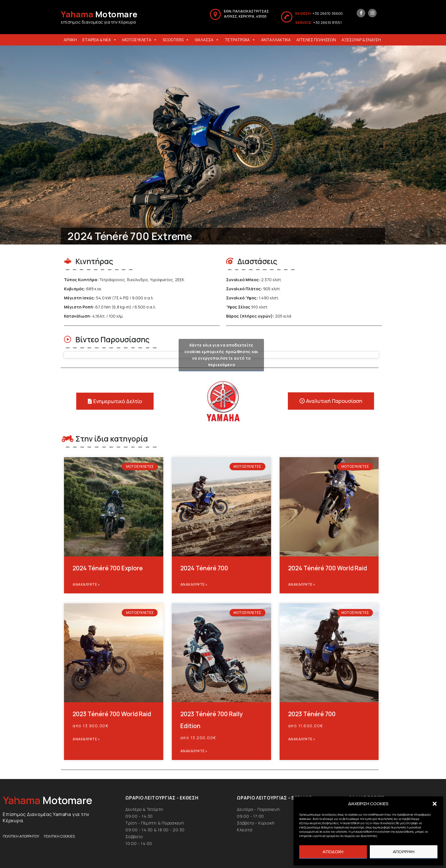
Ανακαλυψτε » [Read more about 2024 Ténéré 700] (194, 584)
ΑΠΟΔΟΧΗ (333, 852)
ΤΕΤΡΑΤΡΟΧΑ (240, 40)
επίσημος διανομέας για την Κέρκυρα (98, 22)
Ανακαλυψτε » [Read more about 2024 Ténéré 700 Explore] (86, 584)
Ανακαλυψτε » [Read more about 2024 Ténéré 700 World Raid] (302, 584)
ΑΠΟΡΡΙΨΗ (404, 852)
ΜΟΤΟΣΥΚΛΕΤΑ (140, 40)
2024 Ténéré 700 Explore (108, 568)
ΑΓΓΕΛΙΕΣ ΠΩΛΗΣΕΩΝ (316, 40)
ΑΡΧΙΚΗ (70, 40)
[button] (435, 804)
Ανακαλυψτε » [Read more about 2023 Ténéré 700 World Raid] (86, 739)
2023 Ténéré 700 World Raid (112, 714)
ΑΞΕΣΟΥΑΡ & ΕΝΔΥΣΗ (361, 40)
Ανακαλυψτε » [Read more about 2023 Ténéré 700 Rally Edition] (194, 751)
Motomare (99, 14)
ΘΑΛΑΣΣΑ (207, 40)
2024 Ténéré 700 (204, 568)
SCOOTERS (176, 40)
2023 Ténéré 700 (312, 714)
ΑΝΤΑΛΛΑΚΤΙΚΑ (276, 40)
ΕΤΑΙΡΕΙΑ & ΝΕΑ (100, 40)
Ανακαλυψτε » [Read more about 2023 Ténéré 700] (302, 739)
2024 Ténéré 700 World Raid (328, 568)
